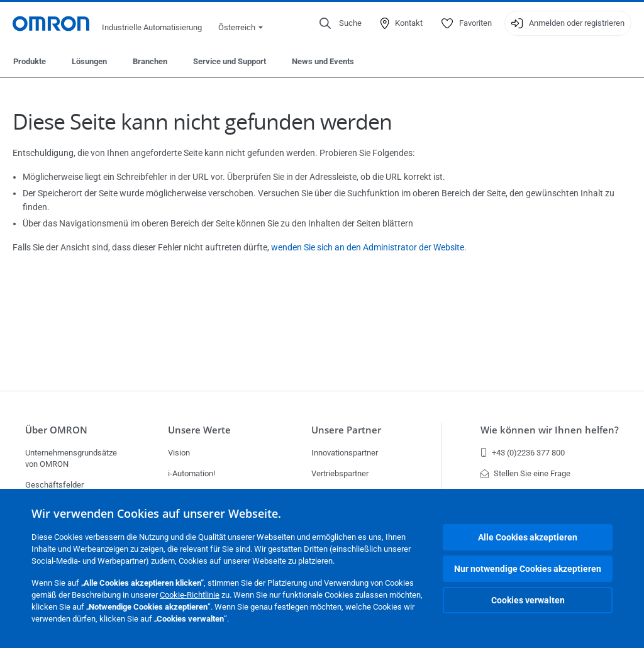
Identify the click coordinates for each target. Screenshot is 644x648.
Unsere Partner (346, 430)
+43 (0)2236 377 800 (523, 453)
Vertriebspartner (340, 473)
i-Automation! (192, 473)
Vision (179, 453)
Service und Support (230, 61)
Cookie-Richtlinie (190, 595)
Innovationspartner (345, 453)
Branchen (150, 61)
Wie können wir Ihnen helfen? (550, 430)
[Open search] (341, 23)
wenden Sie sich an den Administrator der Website (368, 247)
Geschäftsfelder (54, 485)
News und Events (323, 61)
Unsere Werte (199, 430)
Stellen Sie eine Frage (525, 473)
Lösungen (89, 61)
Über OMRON (56, 430)
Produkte (30, 61)
